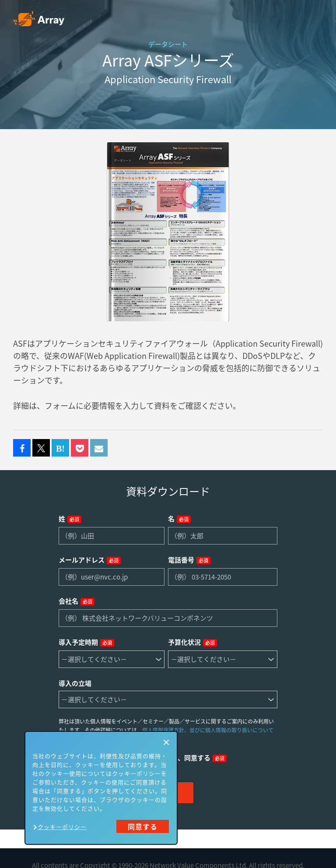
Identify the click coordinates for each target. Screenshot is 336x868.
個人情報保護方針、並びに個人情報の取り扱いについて (208, 730)
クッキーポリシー (62, 827)
